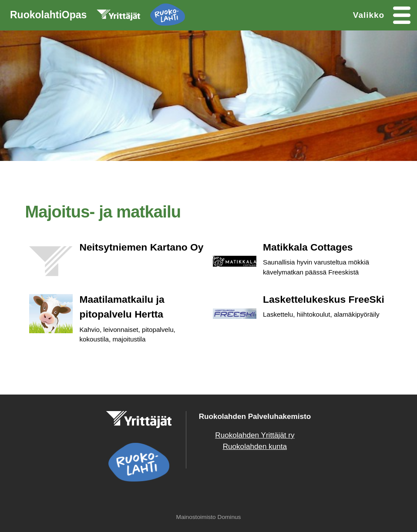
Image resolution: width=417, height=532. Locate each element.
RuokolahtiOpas (98, 17)
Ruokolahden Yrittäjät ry (255, 435)
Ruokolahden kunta (255, 447)
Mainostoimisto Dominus (209, 517)
